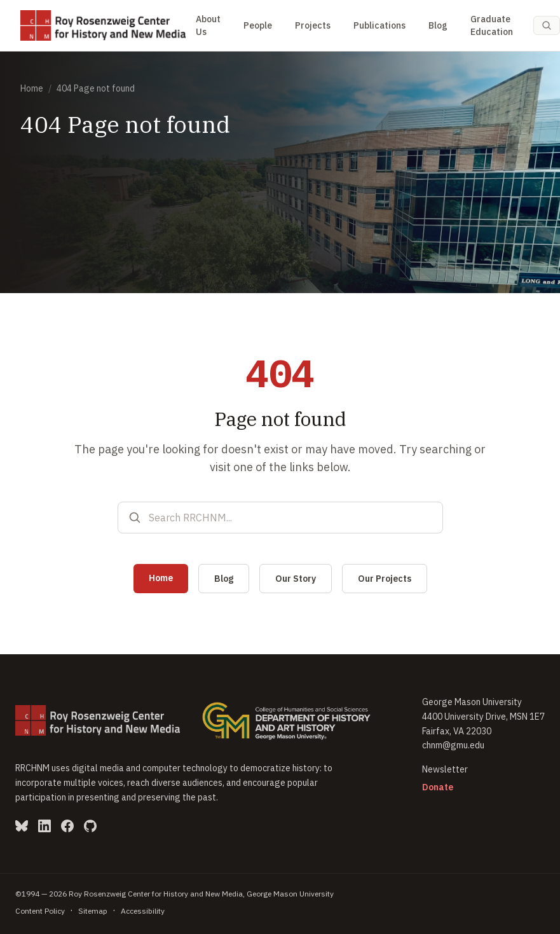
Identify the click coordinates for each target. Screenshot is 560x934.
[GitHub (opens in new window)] (90, 826)
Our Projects (385, 579)
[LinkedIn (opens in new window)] (44, 826)
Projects (313, 25)
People (258, 25)
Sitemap (93, 911)
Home (32, 88)
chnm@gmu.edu (453, 745)
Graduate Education (492, 25)
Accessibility (143, 911)
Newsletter (445, 769)
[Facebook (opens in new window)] (67, 826)
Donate (438, 787)
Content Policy (40, 911)
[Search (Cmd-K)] (547, 25)
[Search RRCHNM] (290, 518)
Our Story (296, 579)
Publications (379, 25)
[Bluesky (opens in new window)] (22, 826)
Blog (438, 25)
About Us (208, 25)
